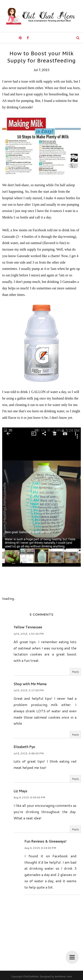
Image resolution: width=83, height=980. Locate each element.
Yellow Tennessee (28, 627)
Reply (75, 672)
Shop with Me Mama (30, 684)
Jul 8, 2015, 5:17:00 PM (29, 690)
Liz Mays (20, 791)
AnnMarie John (64, 977)
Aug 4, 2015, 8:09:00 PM (29, 797)
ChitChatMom (31, 977)
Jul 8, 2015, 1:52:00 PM (29, 634)
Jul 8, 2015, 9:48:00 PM (29, 753)
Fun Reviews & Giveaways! (45, 841)
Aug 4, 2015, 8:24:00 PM (40, 848)
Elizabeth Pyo (24, 747)
